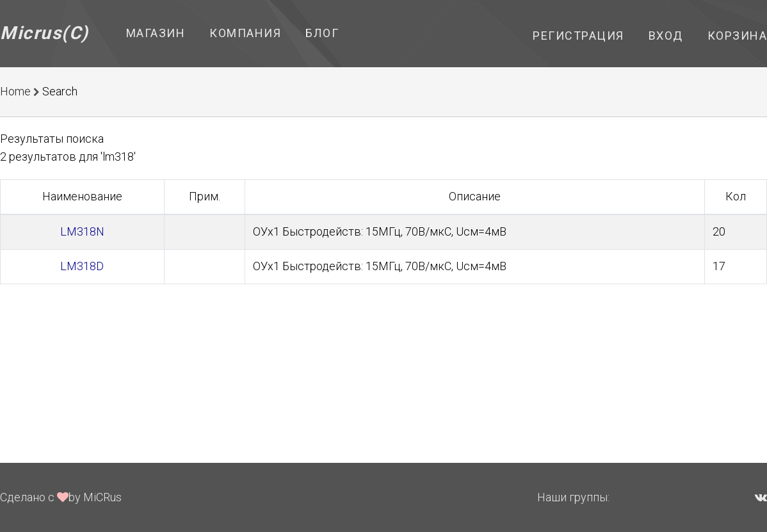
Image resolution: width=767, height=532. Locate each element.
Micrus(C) (44, 33)
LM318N (82, 231)
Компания (245, 33)
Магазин (156, 33)
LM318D (82, 266)
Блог (322, 33)
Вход (666, 36)
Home (15, 91)
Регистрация (578, 36)
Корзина (738, 36)
